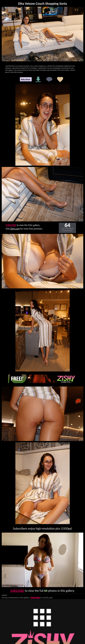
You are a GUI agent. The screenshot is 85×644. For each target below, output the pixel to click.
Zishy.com (15, 229)
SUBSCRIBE (11, 225)
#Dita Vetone (26, 79)
